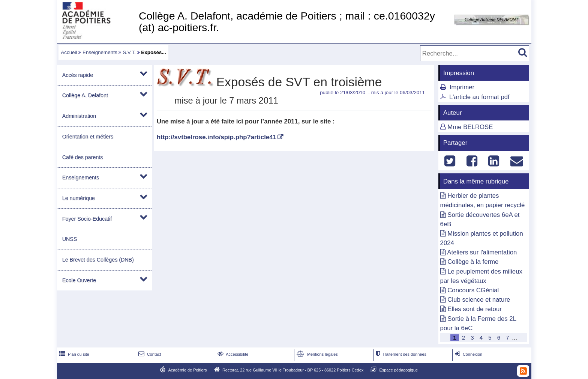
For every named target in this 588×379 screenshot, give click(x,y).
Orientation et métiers (88, 137)
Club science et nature (479, 300)
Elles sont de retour (475, 309)
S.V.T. (129, 52)
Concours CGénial (473, 290)
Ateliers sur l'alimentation (482, 252)
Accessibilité (232, 354)
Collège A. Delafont (85, 95)
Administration (79, 116)
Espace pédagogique (399, 370)
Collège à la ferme (473, 262)
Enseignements (100, 52)
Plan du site (73, 354)
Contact (149, 354)
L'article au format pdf (479, 97)
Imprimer (462, 87)
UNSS (70, 239)
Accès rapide (78, 75)
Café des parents (83, 157)
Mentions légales (316, 354)
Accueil (69, 52)
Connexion (468, 354)
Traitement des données (400, 354)
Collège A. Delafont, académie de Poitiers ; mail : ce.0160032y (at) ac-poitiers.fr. (287, 22)
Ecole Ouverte (79, 280)
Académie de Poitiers (187, 370)
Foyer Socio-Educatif (87, 219)
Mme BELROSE (470, 127)
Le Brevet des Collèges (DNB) (98, 260)
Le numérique (79, 198)
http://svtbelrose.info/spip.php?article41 (217, 137)
